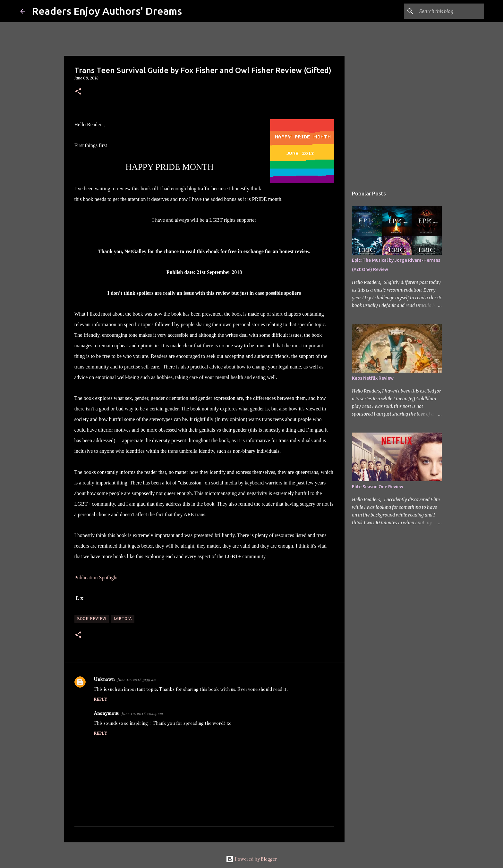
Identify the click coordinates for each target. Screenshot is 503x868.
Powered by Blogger (251, 859)
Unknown (104, 679)
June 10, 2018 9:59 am (137, 680)
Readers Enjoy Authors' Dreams (107, 11)
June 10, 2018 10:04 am (142, 714)
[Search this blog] (450, 11)
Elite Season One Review (378, 487)
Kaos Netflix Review (373, 378)
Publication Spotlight (97, 578)
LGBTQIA (123, 619)
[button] (78, 92)
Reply (100, 699)
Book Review (92, 619)
